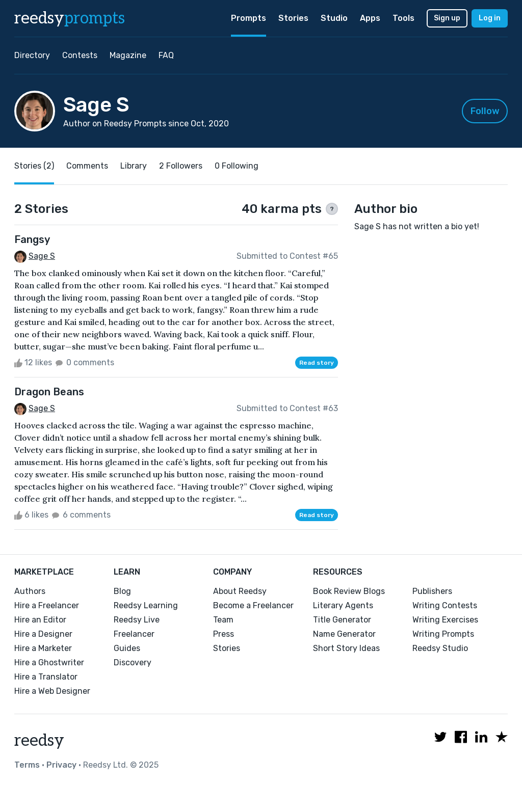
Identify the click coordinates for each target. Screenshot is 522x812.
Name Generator (344, 634)
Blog (122, 591)
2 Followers (181, 166)
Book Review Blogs (349, 591)
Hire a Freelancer (47, 605)
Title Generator (342, 620)
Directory (32, 55)
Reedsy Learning (146, 605)
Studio (334, 18)
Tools (403, 18)
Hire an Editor (40, 620)
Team (223, 620)
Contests (80, 55)
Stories (293, 18)
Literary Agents (343, 605)
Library (134, 166)
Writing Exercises (445, 620)
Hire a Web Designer (52, 691)
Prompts (249, 18)
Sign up (447, 18)
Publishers (432, 591)
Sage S (42, 256)
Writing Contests (445, 605)
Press (224, 634)
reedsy (39, 741)
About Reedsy (240, 591)
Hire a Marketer (43, 648)
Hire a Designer (43, 634)
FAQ (166, 55)
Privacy (61, 765)
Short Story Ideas (346, 648)
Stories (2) (34, 166)
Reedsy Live (137, 620)
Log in (490, 18)
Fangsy (32, 239)
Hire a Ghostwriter (49, 662)
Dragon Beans (49, 392)
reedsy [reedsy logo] (70, 18)
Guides (127, 648)
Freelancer (134, 634)
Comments (87, 166)
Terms (27, 765)
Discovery (133, 662)
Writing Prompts (443, 634)
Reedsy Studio (440, 648)
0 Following (237, 166)
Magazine (128, 55)
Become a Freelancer (253, 605)
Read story (317, 363)
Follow (485, 111)
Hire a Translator (46, 677)
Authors (30, 591)
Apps (370, 18)
